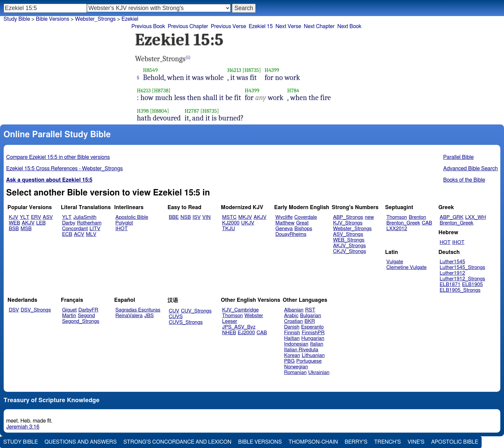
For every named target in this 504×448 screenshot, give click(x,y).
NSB (186, 217)
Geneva (284, 229)
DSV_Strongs (36, 310)
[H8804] (160, 111)
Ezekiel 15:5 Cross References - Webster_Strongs (65, 169)
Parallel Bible (458, 157)
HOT (445, 242)
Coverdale (306, 217)
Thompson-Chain (313, 442)
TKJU (229, 229)
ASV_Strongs (348, 234)
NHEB (229, 333)
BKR (310, 321)
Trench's (387, 442)
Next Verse (288, 26)
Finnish (292, 333)
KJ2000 (231, 223)
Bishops (303, 229)
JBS (149, 316)
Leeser (230, 321)
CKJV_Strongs (349, 251)
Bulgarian (311, 316)
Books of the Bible (464, 180)
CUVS (176, 317)
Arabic (291, 316)
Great (302, 223)
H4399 (272, 70)
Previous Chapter (188, 26)
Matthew (285, 223)
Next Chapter (319, 26)
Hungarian (313, 338)
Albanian (294, 310)
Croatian (293, 321)
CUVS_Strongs (186, 322)
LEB (41, 223)
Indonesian (296, 344)
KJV (13, 217)
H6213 (234, 70)
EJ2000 (246, 333)
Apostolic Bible (455, 442)
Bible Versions (52, 19)
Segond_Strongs (81, 321)
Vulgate (395, 262)
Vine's (416, 442)
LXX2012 (397, 229)
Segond (86, 316)
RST (310, 310)
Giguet (70, 310)
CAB (427, 223)
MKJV (245, 217)
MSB (26, 229)
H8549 (150, 70)
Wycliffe (284, 217)
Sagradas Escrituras (138, 310)
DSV (14, 310)
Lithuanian (313, 355)
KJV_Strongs (348, 223)
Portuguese (309, 361)
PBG (289, 361)
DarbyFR (89, 310)
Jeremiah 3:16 (23, 427)
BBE (174, 217)
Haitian (292, 338)
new (369, 217)
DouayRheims (291, 234)
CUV (174, 311)
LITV (95, 229)
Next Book (349, 26)
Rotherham (89, 223)
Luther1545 (453, 262)
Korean (292, 355)
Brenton (417, 217)
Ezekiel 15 (261, 26)
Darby (69, 223)
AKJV (28, 223)
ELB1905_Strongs (460, 290)
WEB (14, 223)
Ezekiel (130, 19)
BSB (14, 229)
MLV (91, 234)
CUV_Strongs (196, 311)
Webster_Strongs (95, 19)
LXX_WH (476, 217)
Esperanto (312, 327)
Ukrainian (319, 373)
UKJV (248, 223)
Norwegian (296, 367)
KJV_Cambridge (241, 310)
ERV (36, 217)
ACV (79, 234)
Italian (317, 344)
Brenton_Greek (403, 223)
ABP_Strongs (348, 217)
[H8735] (251, 70)
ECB (67, 234)
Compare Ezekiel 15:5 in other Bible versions (58, 157)
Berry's (356, 442)
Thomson (397, 217)
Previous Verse (228, 26)
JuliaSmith (85, 217)
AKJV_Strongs (349, 246)
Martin (69, 316)
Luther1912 (453, 273)
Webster (254, 316)
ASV (48, 217)
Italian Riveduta (301, 350)
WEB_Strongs (349, 240)
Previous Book (148, 26)
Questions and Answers (81, 442)
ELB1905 (473, 285)
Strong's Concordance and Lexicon (177, 442)
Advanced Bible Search (470, 169)
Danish (292, 327)
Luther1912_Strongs (463, 279)
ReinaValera (129, 316)
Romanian (295, 373)
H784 (293, 91)
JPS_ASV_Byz (239, 327)
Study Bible (17, 19)
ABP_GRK (452, 217)
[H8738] (161, 91)
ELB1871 (450, 285)
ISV (197, 217)
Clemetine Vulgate (406, 267)
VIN (206, 217)
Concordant (75, 229)
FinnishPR (313, 333)
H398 (143, 111)
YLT (24, 217)
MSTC (229, 217)
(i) (188, 57)
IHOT (121, 229)
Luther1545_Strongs (463, 267)
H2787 (192, 111)
